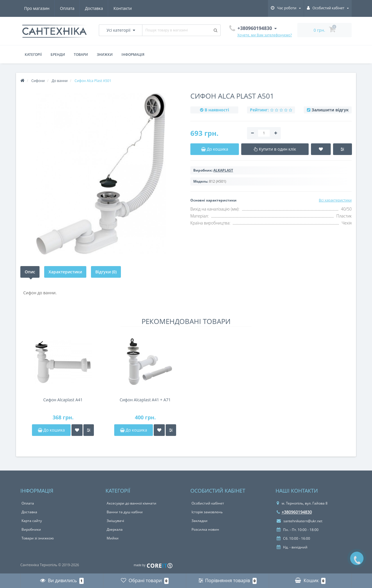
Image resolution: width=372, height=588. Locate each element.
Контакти (122, 8)
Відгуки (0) (106, 272)
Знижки (105, 55)
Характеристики (65, 272)
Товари (81, 55)
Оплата (67, 8)
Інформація (133, 55)
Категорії (33, 55)
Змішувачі (115, 521)
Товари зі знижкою (38, 538)
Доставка (94, 8)
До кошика (51, 430)
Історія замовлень (207, 512)
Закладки (200, 521)
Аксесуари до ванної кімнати (132, 503)
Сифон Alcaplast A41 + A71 (145, 400)
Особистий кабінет (208, 503)
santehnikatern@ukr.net (299, 521)
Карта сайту (32, 521)
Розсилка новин (205, 529)
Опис (30, 272)
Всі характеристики (335, 200)
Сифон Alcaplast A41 (63, 400)
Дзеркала (115, 529)
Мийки (113, 538)
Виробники (31, 529)
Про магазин (37, 8)
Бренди (58, 55)
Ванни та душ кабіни (125, 512)
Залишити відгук (330, 110)
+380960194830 (294, 512)
